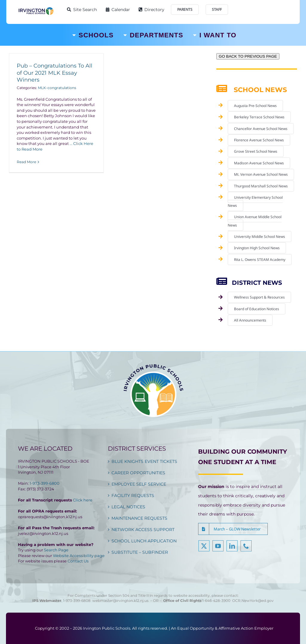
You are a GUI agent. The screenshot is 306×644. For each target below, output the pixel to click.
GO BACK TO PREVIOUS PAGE (248, 56)
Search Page (56, 550)
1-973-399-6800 (45, 483)
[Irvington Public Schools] (36, 9)
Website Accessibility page (79, 556)
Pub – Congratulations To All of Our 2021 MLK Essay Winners (55, 73)
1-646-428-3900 (217, 601)
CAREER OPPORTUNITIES (138, 473)
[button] (233, 529)
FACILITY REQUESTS (133, 495)
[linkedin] (232, 549)
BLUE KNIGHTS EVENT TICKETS (144, 461)
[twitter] (204, 549)
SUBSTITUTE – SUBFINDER (140, 552)
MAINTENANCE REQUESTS (139, 518)
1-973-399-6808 (77, 601)
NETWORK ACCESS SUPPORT (143, 530)
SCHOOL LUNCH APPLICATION (144, 541)
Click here (83, 500)
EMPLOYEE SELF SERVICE (139, 484)
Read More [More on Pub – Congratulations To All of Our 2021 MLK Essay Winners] (26, 162)
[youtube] (218, 549)
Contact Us (78, 561)
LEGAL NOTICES (128, 507)
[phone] (246, 549)
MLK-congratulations (57, 88)
